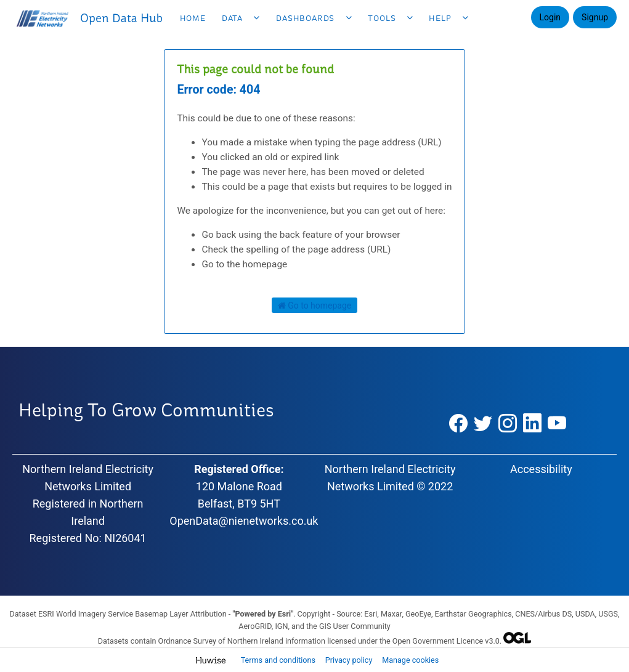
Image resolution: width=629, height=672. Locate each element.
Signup (595, 17)
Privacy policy (350, 660)
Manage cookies (410, 660)
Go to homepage (315, 306)
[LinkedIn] (532, 424)
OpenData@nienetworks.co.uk (244, 521)
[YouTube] (557, 424)
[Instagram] (508, 424)
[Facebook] (458, 424)
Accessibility (541, 469)
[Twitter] (483, 424)
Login (550, 17)
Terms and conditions (279, 660)
